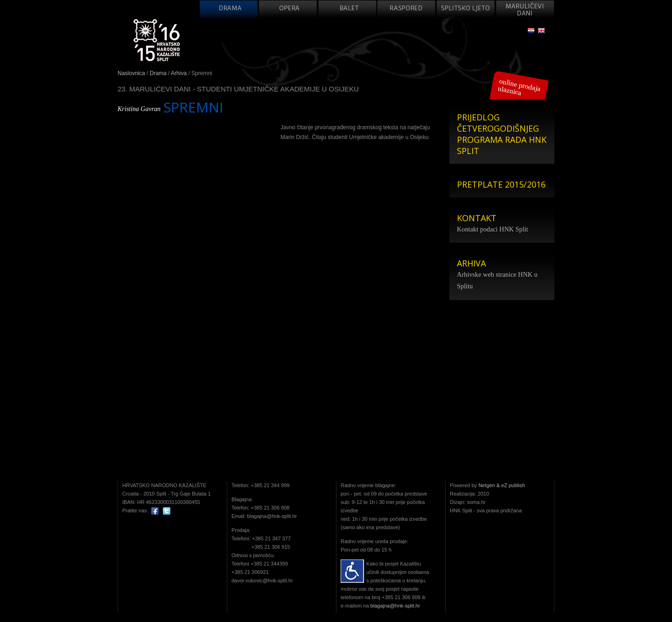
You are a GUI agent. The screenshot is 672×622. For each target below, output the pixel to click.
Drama (158, 73)
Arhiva (179, 73)
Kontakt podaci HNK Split (493, 229)
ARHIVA (471, 263)
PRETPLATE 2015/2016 (501, 184)
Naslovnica (131, 73)
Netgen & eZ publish (502, 485)
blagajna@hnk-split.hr (395, 606)
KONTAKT (477, 218)
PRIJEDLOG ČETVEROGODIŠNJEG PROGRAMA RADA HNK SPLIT (502, 134)
